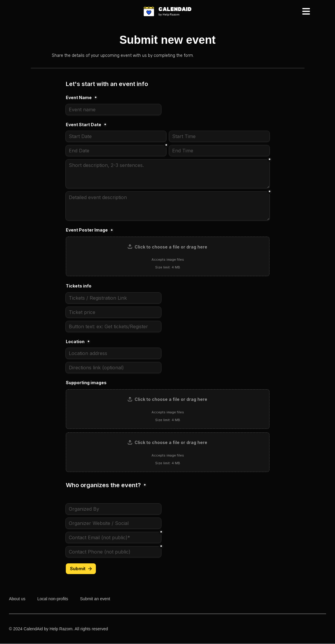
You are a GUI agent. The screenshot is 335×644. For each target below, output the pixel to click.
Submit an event (95, 599)
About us (17, 599)
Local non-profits (53, 599)
